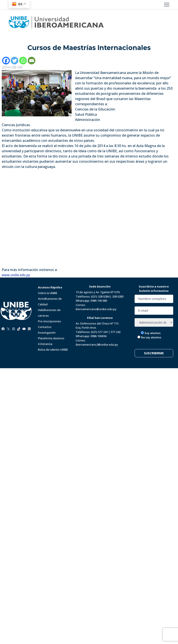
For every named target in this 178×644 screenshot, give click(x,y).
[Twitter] (15, 61)
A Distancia (45, 344)
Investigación (47, 333)
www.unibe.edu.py (16, 275)
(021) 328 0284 (100, 296)
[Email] (32, 61)
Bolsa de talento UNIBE (53, 350)
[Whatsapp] (23, 61)
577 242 (116, 332)
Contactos (45, 327)
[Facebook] (6, 61)
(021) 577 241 (99, 332)
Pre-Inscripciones (50, 321)
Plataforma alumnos (51, 338)
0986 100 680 (99, 301)
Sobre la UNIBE (48, 293)
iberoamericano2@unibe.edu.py (97, 345)
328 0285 (118, 296)
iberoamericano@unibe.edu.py (96, 309)
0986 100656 (98, 336)
